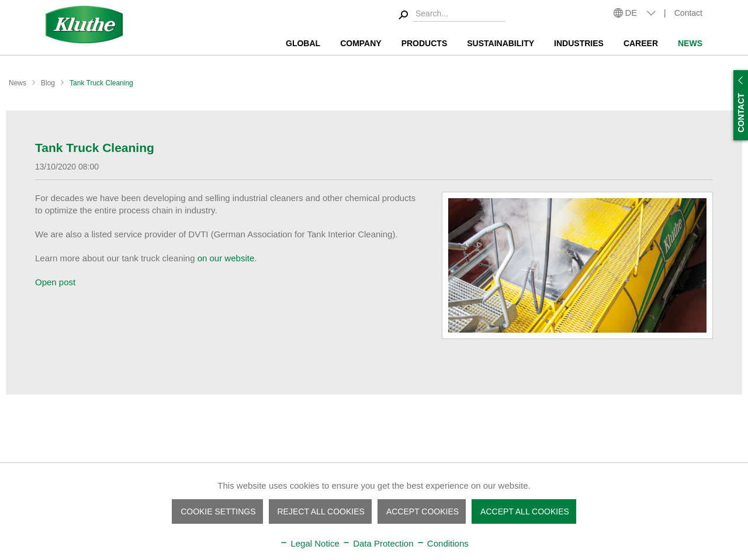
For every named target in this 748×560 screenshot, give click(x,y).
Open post (55, 282)
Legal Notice (309, 543)
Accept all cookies (525, 511)
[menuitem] (450, 15)
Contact (688, 13)
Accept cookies (423, 511)
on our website (226, 258)
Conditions (442, 543)
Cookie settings (218, 511)
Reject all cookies (321, 511)
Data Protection (378, 543)
